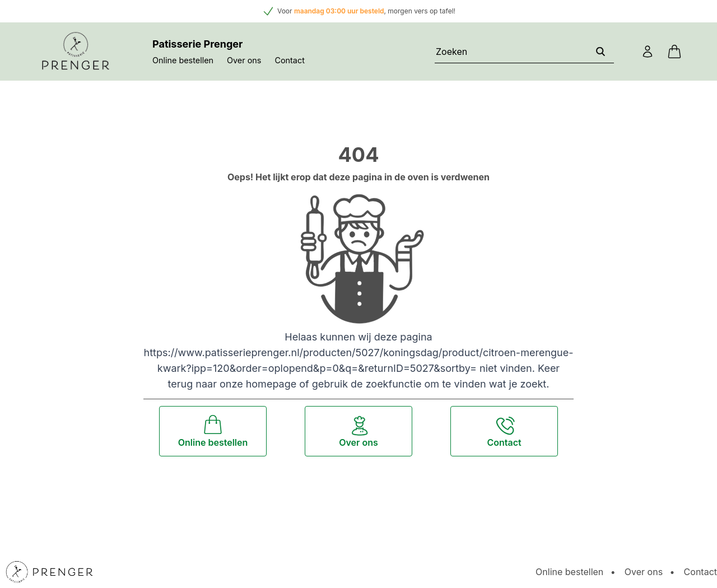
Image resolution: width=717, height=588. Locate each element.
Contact (289, 60)
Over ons (244, 60)
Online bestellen (183, 60)
